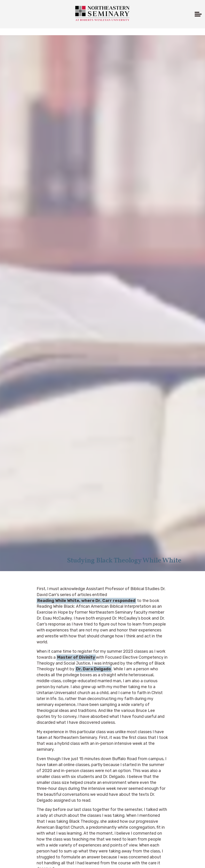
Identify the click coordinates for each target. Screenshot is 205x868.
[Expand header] (198, 14)
